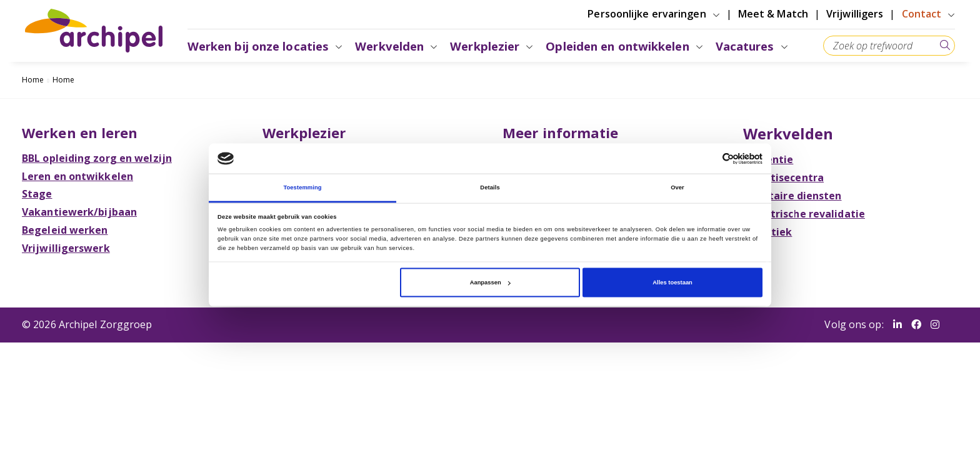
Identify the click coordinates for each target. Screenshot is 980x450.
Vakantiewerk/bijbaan (82, 212)
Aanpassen (490, 282)
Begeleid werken (68, 230)
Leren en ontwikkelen (81, 176)
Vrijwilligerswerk (69, 248)
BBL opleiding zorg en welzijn (100, 158)
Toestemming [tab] (302, 187)
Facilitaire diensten (791, 196)
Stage (40, 194)
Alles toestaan (672, 282)
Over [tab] (677, 187)
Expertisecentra (782, 177)
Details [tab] (490, 187)
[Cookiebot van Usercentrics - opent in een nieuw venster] (708, 158)
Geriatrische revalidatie (802, 214)
